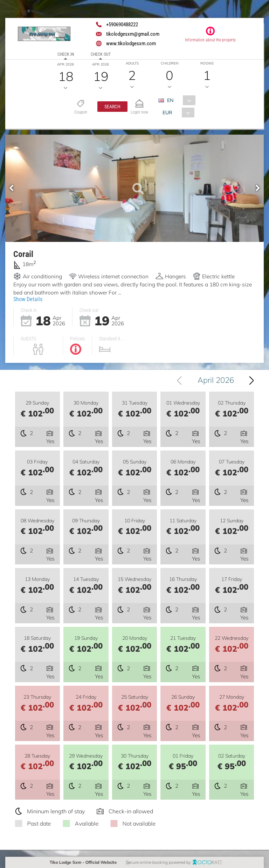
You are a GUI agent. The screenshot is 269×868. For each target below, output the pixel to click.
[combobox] (179, 100)
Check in (66, 54)
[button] (112, 107)
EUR (167, 113)
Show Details (28, 299)
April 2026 (218, 380)
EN (170, 100)
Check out (101, 54)
